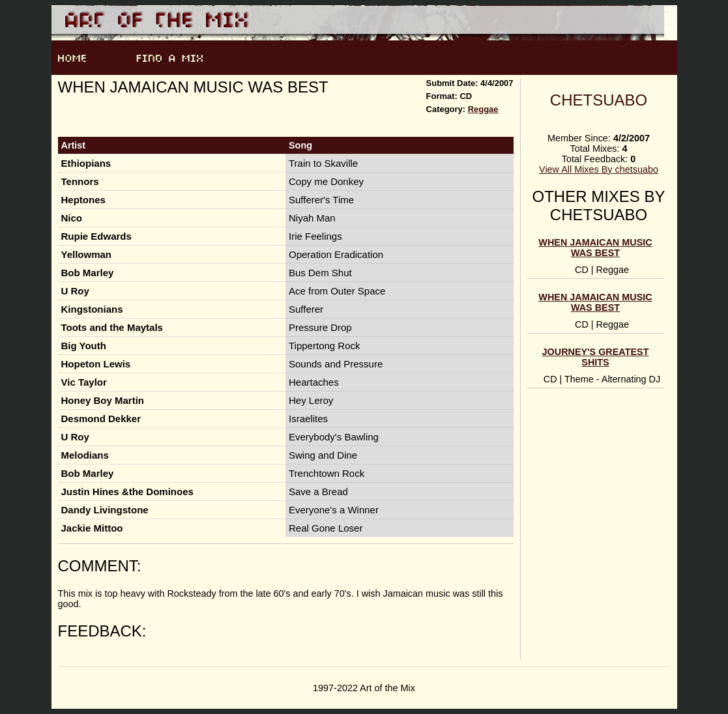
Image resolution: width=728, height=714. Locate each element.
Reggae (483, 109)
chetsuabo (599, 100)
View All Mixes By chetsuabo (599, 169)
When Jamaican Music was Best (595, 248)
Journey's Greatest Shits (596, 357)
